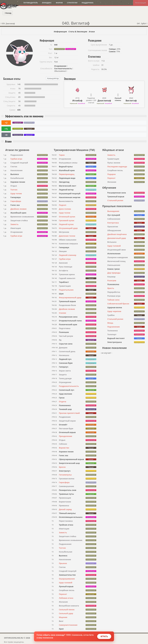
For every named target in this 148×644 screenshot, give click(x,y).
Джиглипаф (104, 101)
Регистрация (141, 3)
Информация (60, 32)
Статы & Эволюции (78, 32)
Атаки (92, 32)
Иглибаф (77, 101)
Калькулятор (53, 78)
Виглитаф (131, 101)
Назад (8, 13)
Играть (104, 636)
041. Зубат (142, 23)
